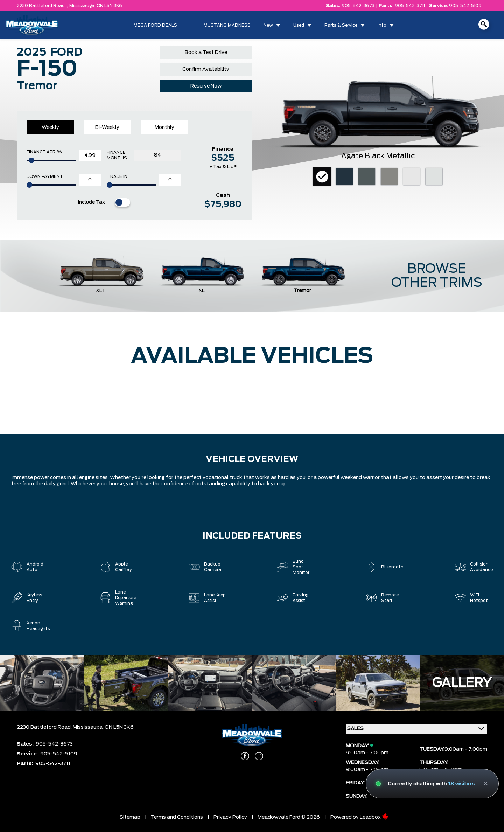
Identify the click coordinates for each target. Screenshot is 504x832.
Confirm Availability (206, 69)
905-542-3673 (358, 6)
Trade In (117, 176)
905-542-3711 (410, 6)
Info (382, 25)
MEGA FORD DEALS (155, 25)
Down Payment (45, 176)
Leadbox (374, 817)
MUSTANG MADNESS (227, 25)
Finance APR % (44, 152)
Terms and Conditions (177, 817)
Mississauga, (83, 6)
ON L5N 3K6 (109, 6)
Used (299, 25)
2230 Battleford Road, (45, 727)
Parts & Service (341, 25)
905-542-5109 (465, 6)
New (268, 25)
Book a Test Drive (206, 53)
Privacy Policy (230, 817)
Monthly (164, 127)
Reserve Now (206, 86)
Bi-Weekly (107, 127)
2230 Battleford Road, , (42, 6)
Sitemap (130, 817)
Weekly (50, 127)
